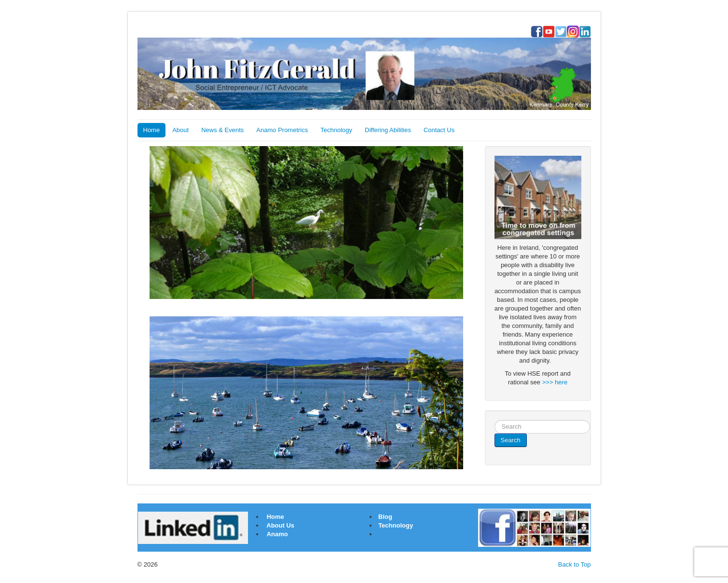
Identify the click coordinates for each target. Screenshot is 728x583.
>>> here (555, 382)
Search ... (495, 420)
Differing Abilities (388, 130)
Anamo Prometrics (282, 130)
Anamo (277, 534)
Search (511, 440)
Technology (336, 130)
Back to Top (575, 564)
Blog (385, 517)
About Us (280, 525)
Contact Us (439, 130)
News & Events (222, 130)
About (180, 130)
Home (152, 130)
